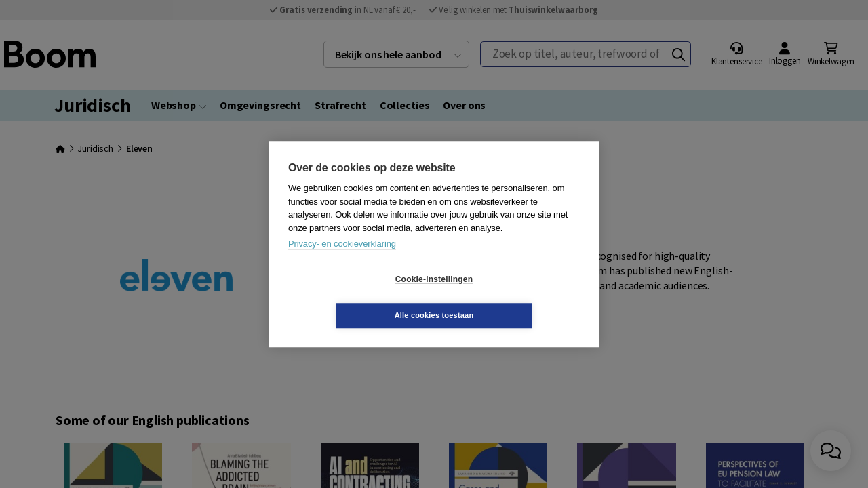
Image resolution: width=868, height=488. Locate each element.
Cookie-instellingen (353, 298)
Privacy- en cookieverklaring (342, 262)
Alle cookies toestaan (515, 297)
